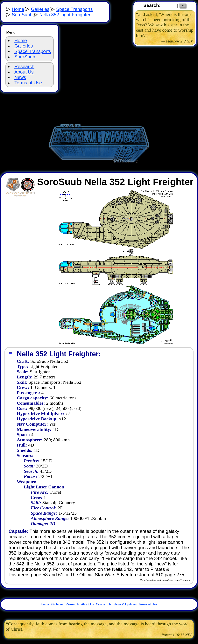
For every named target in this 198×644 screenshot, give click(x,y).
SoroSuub (22, 15)
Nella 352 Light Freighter (65, 15)
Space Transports (74, 9)
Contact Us (104, 604)
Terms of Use (28, 83)
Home (18, 9)
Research (24, 66)
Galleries (40, 9)
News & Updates (125, 604)
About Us (24, 72)
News (20, 77)
